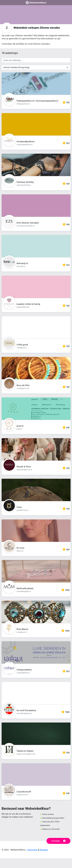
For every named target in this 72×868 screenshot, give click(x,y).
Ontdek (59, 841)
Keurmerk (33, 850)
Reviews (44, 850)
